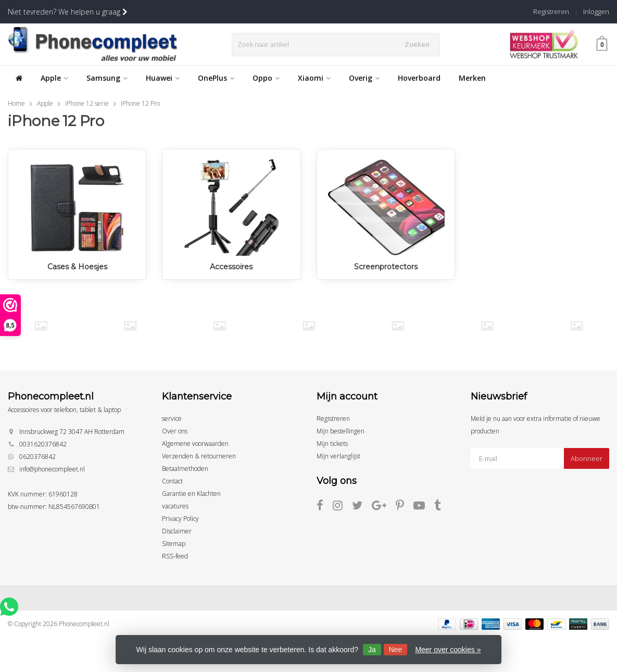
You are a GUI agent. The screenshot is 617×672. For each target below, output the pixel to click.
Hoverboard (419, 78)
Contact (172, 481)
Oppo (266, 78)
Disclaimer (177, 531)
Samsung (107, 78)
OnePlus (216, 78)
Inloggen (596, 11)
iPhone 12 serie (87, 103)
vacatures (175, 506)
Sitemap (174, 544)
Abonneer (587, 458)
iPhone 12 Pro (140, 103)
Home (16, 103)
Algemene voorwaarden (195, 444)
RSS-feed (175, 556)
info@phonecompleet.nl (52, 469)
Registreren (551, 11)
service (172, 419)
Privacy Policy (180, 519)
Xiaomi (314, 78)
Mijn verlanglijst (338, 456)
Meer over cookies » (448, 650)
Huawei (163, 78)
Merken (472, 78)
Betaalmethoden (185, 469)
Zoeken (419, 44)
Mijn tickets (332, 444)
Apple (54, 78)
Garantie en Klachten (191, 494)
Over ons (175, 431)
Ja (372, 650)
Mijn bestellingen (341, 431)
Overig (364, 78)
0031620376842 (43, 444)
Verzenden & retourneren (199, 456)
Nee (396, 650)
